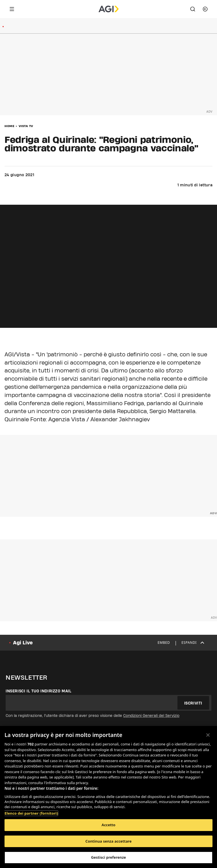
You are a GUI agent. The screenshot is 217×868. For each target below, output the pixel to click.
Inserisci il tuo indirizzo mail (39, 691)
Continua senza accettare (108, 841)
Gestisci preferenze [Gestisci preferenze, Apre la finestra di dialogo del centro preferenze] (108, 857)
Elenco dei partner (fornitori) (31, 813)
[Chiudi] (208, 735)
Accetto (109, 825)
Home (9, 126)
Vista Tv (26, 126)
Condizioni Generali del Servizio (151, 716)
